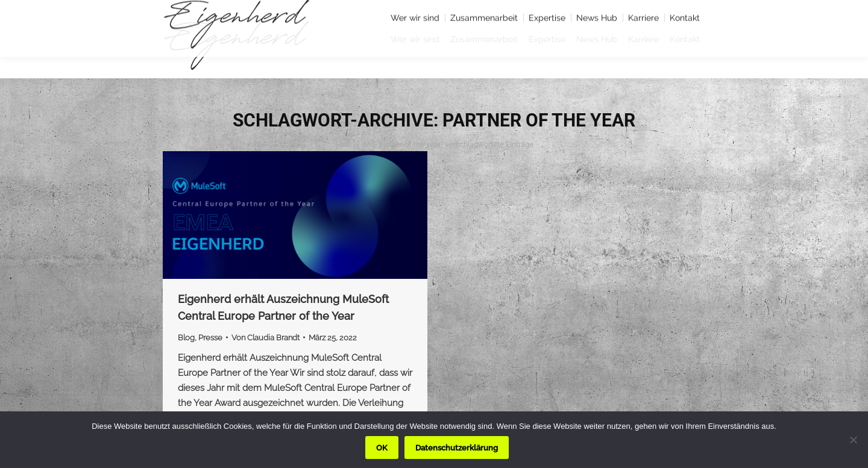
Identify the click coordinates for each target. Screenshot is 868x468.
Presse (210, 338)
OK (382, 448)
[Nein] (853, 440)
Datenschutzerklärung (457, 448)
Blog (186, 338)
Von (266, 338)
